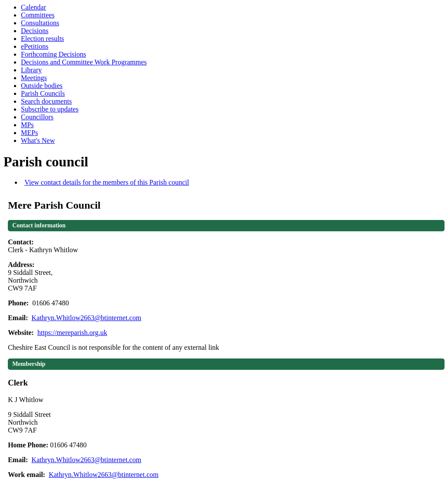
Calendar (34, 7)
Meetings (34, 78)
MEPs (29, 133)
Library (31, 70)
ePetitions (35, 46)
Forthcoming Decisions (54, 54)
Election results (42, 39)
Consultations (40, 23)
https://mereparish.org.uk (72, 333)
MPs (27, 125)
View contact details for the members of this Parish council (107, 182)
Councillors (37, 117)
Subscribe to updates (50, 109)
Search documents (46, 101)
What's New (38, 140)
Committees (38, 15)
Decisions (35, 31)
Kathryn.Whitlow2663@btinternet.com (86, 318)
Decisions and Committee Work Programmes (84, 62)
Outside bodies (42, 86)
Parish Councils (43, 93)
